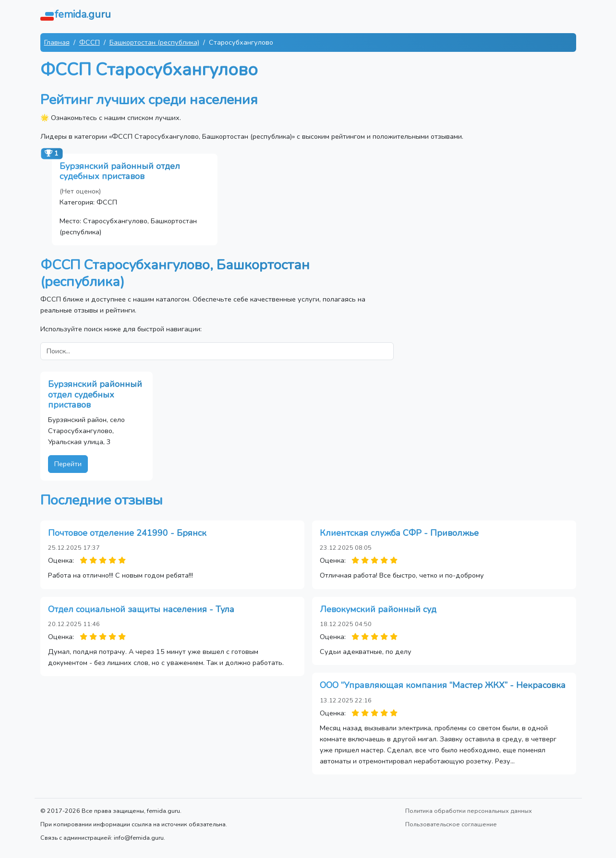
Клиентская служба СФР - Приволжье (399, 533)
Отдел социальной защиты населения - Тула (141, 609)
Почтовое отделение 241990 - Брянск (127, 533)
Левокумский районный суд (378, 609)
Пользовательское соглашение (451, 824)
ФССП (90, 42)
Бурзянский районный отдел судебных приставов (120, 171)
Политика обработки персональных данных (469, 811)
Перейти (68, 464)
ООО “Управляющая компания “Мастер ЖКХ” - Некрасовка (443, 685)
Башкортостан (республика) (154, 42)
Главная (57, 42)
